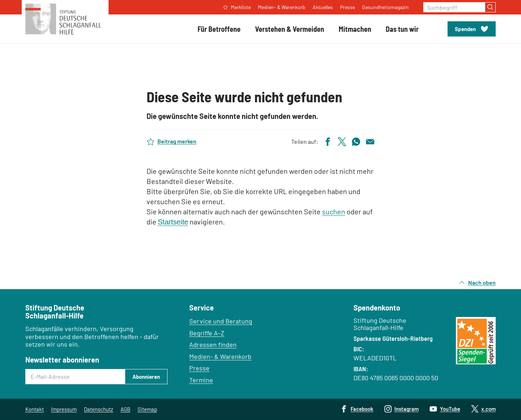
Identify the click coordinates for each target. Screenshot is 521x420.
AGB (125, 409)
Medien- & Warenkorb (220, 356)
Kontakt (35, 409)
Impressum (64, 409)
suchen (334, 211)
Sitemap (147, 409)
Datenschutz (99, 409)
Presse (199, 368)
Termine (201, 380)
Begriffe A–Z (207, 333)
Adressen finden (213, 344)
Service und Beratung (221, 321)
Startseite (173, 222)
